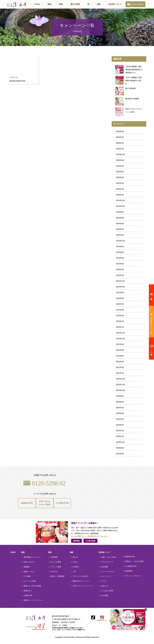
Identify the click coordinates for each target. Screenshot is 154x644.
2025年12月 (120, 154)
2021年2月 (120, 367)
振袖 (50, 4)
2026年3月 (120, 137)
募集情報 (76, 541)
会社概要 (105, 567)
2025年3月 (120, 183)
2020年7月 (120, 408)
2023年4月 (120, 270)
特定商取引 (129, 571)
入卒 (74, 572)
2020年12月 (120, 379)
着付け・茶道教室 (58, 576)
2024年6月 (120, 218)
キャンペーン (106, 576)
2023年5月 (120, 264)
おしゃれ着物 (56, 562)
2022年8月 (120, 298)
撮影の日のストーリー (81, 581)
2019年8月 (120, 454)
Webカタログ (29, 562)
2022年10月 (120, 287)
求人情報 (105, 596)
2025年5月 (120, 172)
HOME (37, 4)
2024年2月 (120, 235)
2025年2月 (120, 189)
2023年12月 (120, 241)
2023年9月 (120, 247)
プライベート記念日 (80, 576)
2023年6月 (120, 258)
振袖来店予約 (27, 504)
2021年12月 (120, 333)
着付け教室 (75, 4)
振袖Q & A (28, 591)
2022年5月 (120, 310)
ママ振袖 (27, 576)
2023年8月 (120, 252)
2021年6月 (120, 350)
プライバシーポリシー (133, 576)
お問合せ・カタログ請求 (134, 561)
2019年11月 (120, 442)
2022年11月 (120, 281)
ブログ (104, 581)
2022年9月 (120, 293)
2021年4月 (120, 362)
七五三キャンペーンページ (83, 586)
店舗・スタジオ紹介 (109, 557)
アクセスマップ (107, 562)
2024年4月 (120, 224)
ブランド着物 (56, 567)
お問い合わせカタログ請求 (45, 504)
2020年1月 (120, 436)
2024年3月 (120, 229)
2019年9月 (120, 448)
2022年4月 (120, 316)
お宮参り (76, 567)
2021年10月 (120, 339)
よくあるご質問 (107, 591)
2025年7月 (120, 166)
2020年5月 (120, 419)
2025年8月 (120, 160)
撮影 (99, 4)
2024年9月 (120, 212)
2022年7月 (120, 304)
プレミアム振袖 (30, 581)
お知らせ (105, 586)
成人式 (75, 557)
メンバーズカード (108, 572)
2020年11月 (120, 385)
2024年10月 (120, 206)
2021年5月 (120, 356)
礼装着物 (54, 557)
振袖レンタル (29, 572)
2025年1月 (120, 195)
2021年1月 (120, 373)
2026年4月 (120, 131)
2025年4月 (120, 177)
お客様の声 (28, 596)
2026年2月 (120, 143)
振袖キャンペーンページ (33, 600)
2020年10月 (120, 390)
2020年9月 (120, 396)
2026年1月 (120, 149)
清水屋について (115, 4)
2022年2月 (120, 321)
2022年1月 (120, 327)
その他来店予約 (62, 504)
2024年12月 (120, 200)
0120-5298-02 (45, 483)
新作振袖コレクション (32, 557)
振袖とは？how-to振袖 (32, 586)
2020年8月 (120, 402)
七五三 (75, 562)
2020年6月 (120, 413)
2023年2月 (120, 275)
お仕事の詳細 (90, 541)
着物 (61, 4)
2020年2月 (120, 431)
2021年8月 (120, 344)
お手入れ (54, 572)
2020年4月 (120, 425)
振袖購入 (27, 567)
